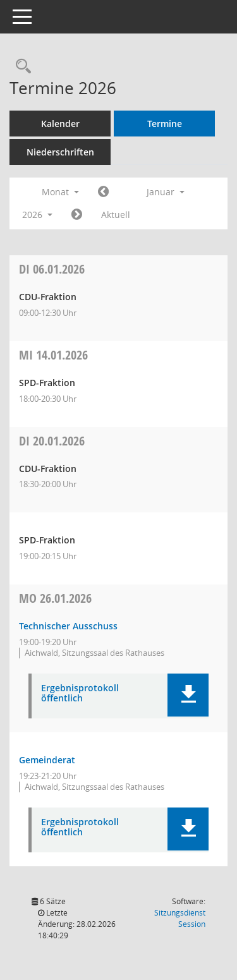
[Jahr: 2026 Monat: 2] (77, 215)
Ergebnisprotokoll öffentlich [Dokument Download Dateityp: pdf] (80, 694)
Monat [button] (60, 192)
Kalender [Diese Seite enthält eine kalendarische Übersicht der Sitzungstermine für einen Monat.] (60, 124)
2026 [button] (37, 215)
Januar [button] (166, 192)
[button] (188, 695)
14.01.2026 (53, 355)
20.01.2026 (52, 441)
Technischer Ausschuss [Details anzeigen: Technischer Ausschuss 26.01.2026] (68, 626)
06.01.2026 (52, 269)
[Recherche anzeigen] (20, 67)
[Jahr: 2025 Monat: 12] (103, 192)
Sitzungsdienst (180, 918)
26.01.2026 (55, 598)
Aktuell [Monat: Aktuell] (116, 215)
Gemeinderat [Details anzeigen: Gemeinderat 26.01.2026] (47, 760)
